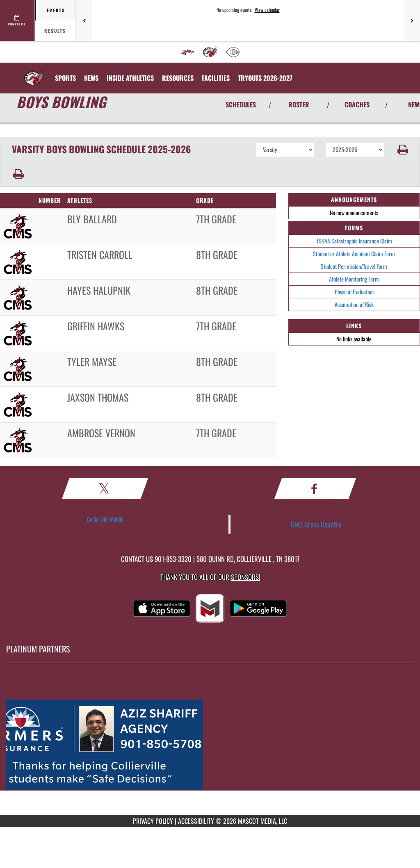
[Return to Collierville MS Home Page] (34, 73)
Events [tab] (56, 10)
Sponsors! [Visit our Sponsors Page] (245, 577)
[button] (402, 150)
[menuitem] (187, 52)
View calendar (267, 10)
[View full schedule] (17, 20)
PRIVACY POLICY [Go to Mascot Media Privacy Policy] (153, 821)
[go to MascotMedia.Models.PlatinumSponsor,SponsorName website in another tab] (210, 745)
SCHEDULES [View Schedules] (241, 105)
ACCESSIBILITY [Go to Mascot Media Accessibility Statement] (196, 821)
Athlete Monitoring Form (354, 279)
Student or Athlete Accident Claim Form (354, 253)
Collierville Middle (105, 519)
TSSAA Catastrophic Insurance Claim (354, 241)
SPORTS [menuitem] (65, 78)
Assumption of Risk (354, 304)
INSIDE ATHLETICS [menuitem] (130, 78)
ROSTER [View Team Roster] (299, 105)
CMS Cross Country (316, 524)
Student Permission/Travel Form (354, 266)
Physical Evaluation (354, 292)
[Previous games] (84, 20)
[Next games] (412, 20)
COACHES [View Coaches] (357, 105)
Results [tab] (55, 31)
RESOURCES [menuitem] (178, 78)
